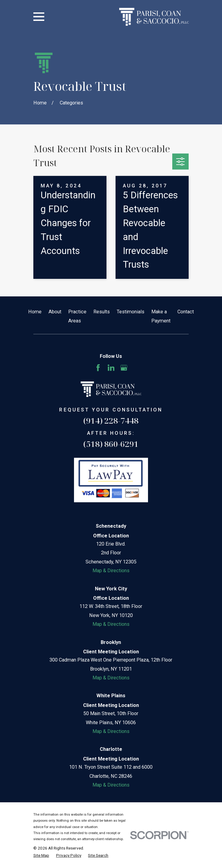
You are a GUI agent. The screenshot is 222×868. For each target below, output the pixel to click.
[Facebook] (98, 368)
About (55, 312)
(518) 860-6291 (111, 444)
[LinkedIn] (111, 368)
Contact (186, 312)
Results (102, 312)
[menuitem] (41, 855)
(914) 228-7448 (111, 421)
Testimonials (131, 312)
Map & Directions (111, 571)
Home (35, 312)
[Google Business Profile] (124, 368)
